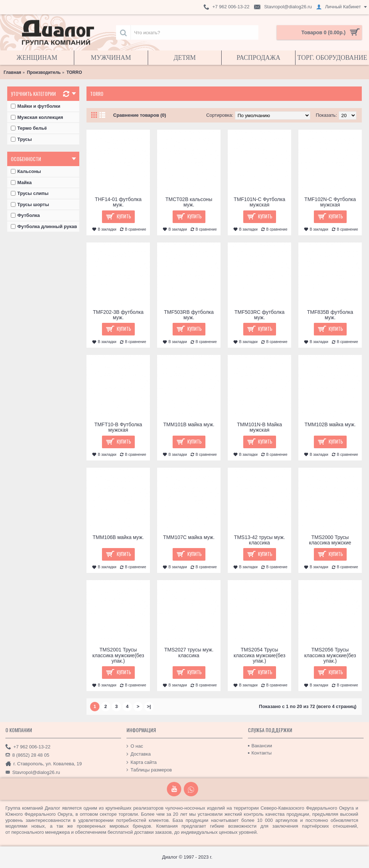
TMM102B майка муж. (330, 424)
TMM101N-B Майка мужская (260, 427)
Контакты (260, 753)
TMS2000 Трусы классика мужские (330, 540)
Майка (21, 182)
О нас (135, 746)
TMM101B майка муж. (189, 424)
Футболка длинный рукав (44, 226)
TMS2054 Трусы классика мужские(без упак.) (259, 655)
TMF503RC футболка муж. (260, 315)
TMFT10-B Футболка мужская (118, 427)
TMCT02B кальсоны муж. (189, 202)
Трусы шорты (30, 204)
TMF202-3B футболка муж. (118, 315)
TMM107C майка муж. (189, 537)
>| (149, 706)
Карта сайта (141, 762)
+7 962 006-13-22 (28, 747)
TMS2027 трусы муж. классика (189, 652)
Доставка (139, 754)
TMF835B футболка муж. (330, 315)
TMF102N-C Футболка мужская (330, 202)
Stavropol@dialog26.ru (33, 773)
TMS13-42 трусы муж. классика (259, 540)
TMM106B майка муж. (118, 537)
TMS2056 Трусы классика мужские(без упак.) (330, 655)
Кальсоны (26, 171)
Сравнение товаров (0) (140, 115)
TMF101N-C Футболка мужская (260, 202)
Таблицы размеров (149, 770)
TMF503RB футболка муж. (189, 315)
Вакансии (260, 746)
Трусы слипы (30, 193)
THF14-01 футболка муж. (118, 202)
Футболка (25, 215)
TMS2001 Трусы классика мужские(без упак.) (118, 655)
